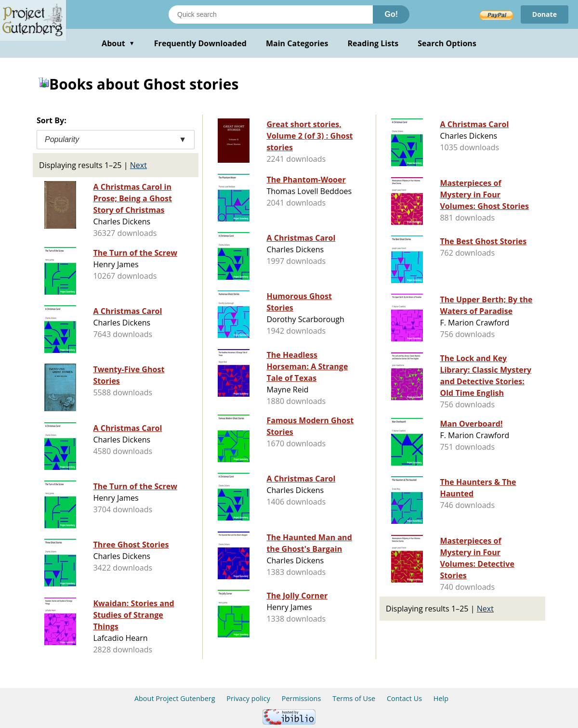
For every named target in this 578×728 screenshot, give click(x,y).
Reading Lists (373, 43)
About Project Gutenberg (175, 698)
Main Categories (297, 43)
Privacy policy (248, 698)
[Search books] (271, 14)
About (118, 43)
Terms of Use (354, 698)
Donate (545, 14)
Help (441, 698)
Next (138, 165)
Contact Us (404, 698)
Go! (391, 14)
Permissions (302, 698)
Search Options (447, 43)
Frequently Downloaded (200, 43)
